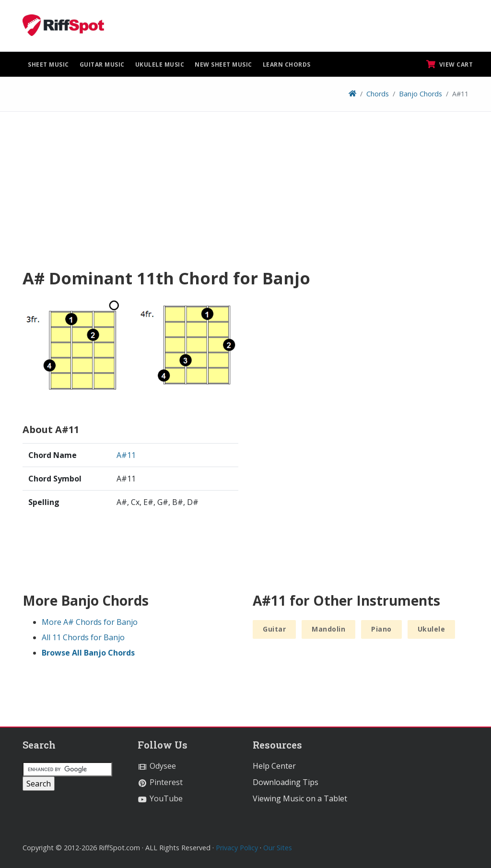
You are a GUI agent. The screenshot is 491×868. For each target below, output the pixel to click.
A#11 (126, 455)
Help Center (274, 766)
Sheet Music (48, 65)
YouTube (160, 798)
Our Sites (278, 848)
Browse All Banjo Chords (88, 653)
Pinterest (160, 782)
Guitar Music (102, 65)
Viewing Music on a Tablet (300, 798)
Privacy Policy (237, 848)
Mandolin (328, 629)
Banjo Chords (421, 94)
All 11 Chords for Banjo (83, 637)
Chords (378, 94)
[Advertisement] (245, 193)
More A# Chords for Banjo (90, 622)
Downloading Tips (286, 782)
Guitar (274, 629)
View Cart (450, 64)
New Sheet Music (223, 65)
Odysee (157, 766)
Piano (381, 629)
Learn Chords (287, 65)
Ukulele (432, 629)
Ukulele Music (160, 65)
